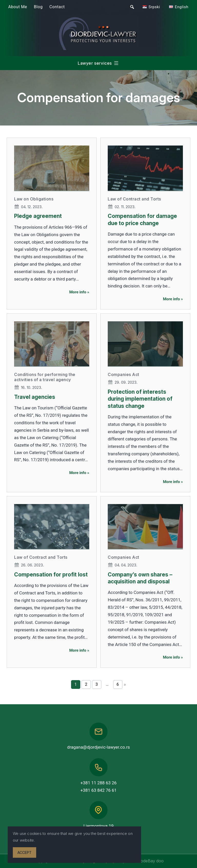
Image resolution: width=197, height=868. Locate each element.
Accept (24, 852)
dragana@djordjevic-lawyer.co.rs (98, 747)
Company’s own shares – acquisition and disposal (140, 578)
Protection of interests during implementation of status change (140, 399)
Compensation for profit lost (51, 575)
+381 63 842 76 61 (98, 790)
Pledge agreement (38, 216)
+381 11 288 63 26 (98, 783)
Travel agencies (35, 397)
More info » (79, 292)
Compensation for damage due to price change (142, 219)
